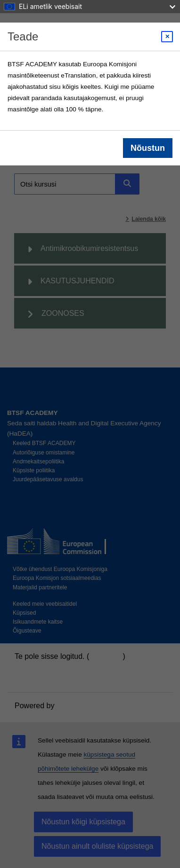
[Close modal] (167, 37)
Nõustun (148, 148)
